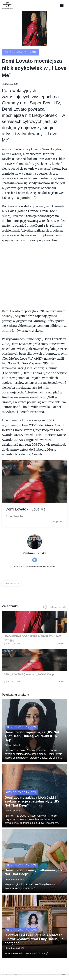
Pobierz (60, 644)
